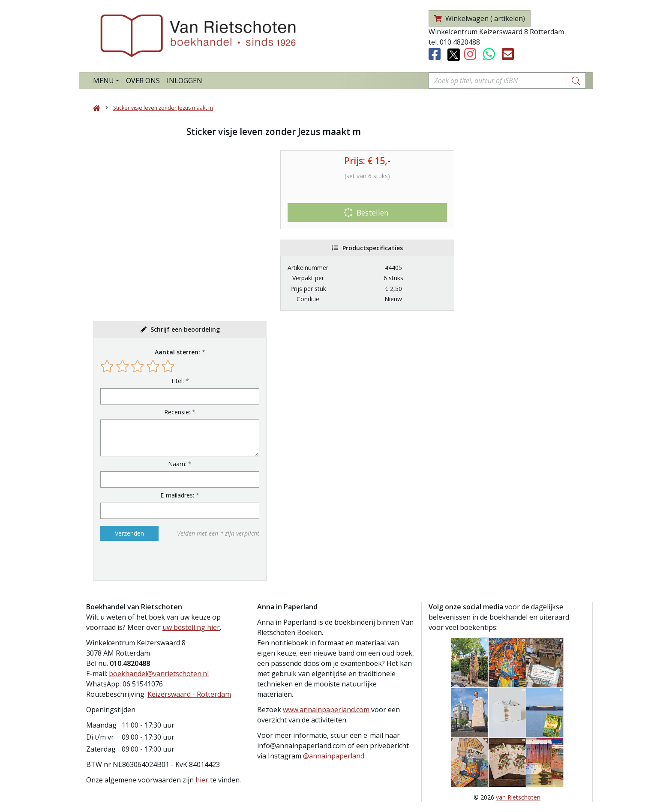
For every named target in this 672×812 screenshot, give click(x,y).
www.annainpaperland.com (326, 710)
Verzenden (129, 533)
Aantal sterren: (177, 352)
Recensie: (177, 412)
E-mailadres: (177, 495)
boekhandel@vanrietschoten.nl (159, 674)
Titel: (177, 381)
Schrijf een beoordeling (185, 329)
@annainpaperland (334, 756)
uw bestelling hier (191, 627)
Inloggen (184, 81)
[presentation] (155, 560)
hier (202, 780)
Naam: (177, 464)
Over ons (143, 81)
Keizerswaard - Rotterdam (189, 694)
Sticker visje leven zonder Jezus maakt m (163, 108)
